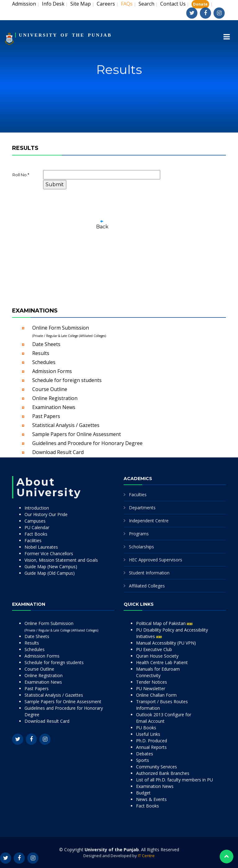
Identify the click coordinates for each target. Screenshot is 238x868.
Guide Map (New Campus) (51, 567)
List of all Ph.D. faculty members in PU (174, 780)
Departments (142, 508)
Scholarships (141, 547)
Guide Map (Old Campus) (50, 573)
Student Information (149, 573)
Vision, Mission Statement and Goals (61, 560)
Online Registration (55, 398)
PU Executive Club (154, 649)
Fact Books (36, 534)
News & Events (151, 799)
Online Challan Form (156, 695)
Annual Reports (151, 747)
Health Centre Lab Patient (162, 662)
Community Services (156, 767)
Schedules (44, 362)
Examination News (54, 407)
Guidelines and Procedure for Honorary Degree (87, 443)
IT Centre (146, 856)
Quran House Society (157, 656)
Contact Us (173, 4)
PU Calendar (37, 527)
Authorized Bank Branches (163, 773)
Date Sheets (46, 344)
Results (41, 353)
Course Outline (50, 389)
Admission (24, 4)
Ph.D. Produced (152, 741)
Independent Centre (149, 521)
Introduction (37, 508)
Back (102, 227)
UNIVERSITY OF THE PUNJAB (65, 35)
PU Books (146, 728)
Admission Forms (52, 371)
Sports (143, 760)
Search (146, 4)
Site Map (81, 4)
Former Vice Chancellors (49, 553)
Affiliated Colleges (147, 586)
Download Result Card (58, 452)
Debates (145, 754)
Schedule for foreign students (67, 380)
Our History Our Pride (46, 514)
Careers (106, 4)
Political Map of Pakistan (164, 623)
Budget (143, 793)
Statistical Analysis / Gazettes (66, 425)
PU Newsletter (151, 688)
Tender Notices (152, 682)
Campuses (35, 521)
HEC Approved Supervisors (156, 560)
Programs (139, 534)
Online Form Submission (69, 331)
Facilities (33, 540)
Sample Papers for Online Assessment (77, 434)
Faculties (138, 495)
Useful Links (148, 734)
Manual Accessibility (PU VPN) (166, 643)
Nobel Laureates (41, 547)
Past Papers (46, 416)
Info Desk (53, 4)
